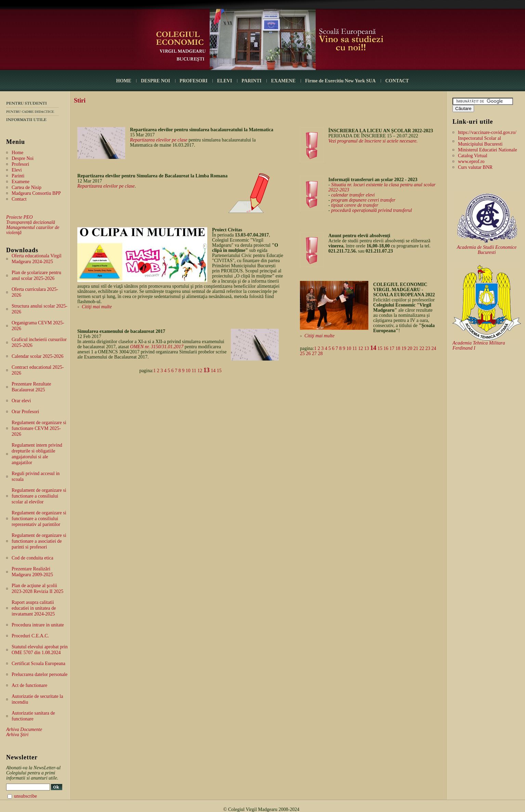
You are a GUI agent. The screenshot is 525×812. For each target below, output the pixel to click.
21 (416, 348)
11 (194, 371)
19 (404, 348)
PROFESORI (194, 81)
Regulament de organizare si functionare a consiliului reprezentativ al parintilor (39, 519)
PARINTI (251, 81)
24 (434, 348)
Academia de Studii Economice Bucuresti (487, 250)
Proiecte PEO (19, 217)
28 (320, 354)
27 (314, 354)
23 (428, 348)
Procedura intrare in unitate (38, 625)
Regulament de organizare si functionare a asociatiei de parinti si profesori (39, 541)
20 (410, 348)
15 (219, 371)
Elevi (17, 170)
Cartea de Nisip (27, 187)
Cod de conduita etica (32, 558)
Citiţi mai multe (97, 307)
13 (207, 370)
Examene (21, 182)
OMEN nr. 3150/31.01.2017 (157, 347)
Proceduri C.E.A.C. (30, 636)
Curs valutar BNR (475, 167)
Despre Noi (23, 158)
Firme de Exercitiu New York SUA (340, 81)
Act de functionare (29, 685)
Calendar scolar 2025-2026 (38, 356)
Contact (19, 199)
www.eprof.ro (471, 161)
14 (213, 371)
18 (398, 348)
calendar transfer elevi (353, 195)
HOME (124, 81)
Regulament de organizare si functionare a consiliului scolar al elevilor (39, 496)
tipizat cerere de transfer (355, 205)
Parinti (18, 176)
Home (17, 153)
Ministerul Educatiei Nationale (488, 150)
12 (200, 371)
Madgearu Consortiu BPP (36, 193)
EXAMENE (283, 81)
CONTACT (397, 81)
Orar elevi (21, 401)
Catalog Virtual (473, 156)
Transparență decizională (31, 222)
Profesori (20, 164)
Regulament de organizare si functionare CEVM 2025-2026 (39, 428)
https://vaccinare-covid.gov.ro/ (487, 132)
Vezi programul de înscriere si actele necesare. (373, 141)
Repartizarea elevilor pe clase (159, 140)
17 (392, 348)
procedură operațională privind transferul (371, 210)
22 (422, 348)
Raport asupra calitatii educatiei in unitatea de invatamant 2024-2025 (34, 608)
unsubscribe (25, 796)
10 (188, 371)
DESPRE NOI (155, 81)
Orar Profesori (25, 412)
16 (386, 348)
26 (309, 354)
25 (302, 354)
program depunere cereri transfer (363, 200)
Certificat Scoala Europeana (38, 664)
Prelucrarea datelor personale (40, 674)
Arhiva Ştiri (17, 735)
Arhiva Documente (24, 729)
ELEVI (225, 81)
